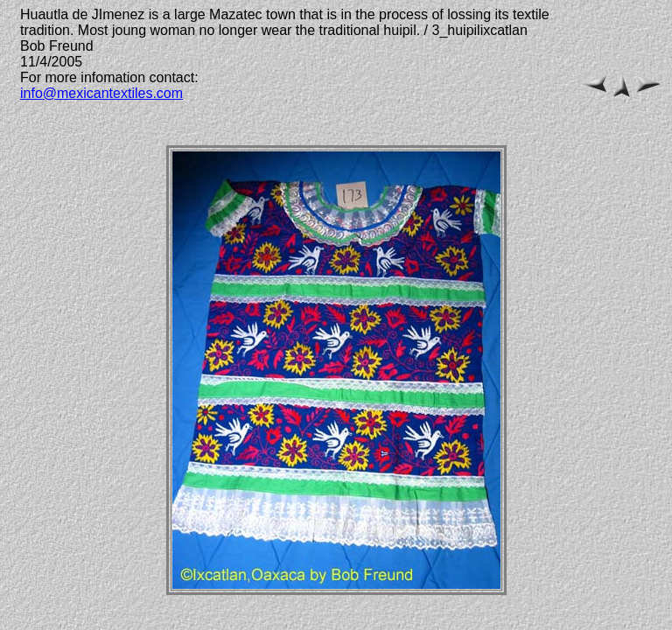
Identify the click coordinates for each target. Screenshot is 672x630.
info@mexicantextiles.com (101, 93)
